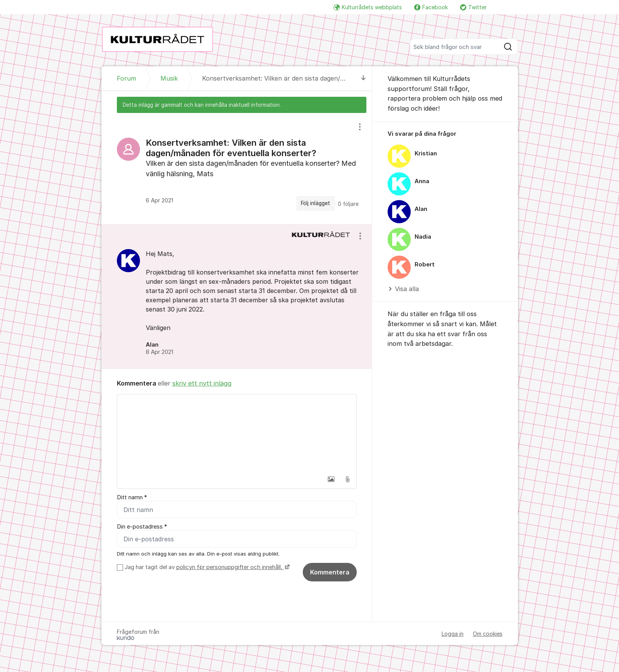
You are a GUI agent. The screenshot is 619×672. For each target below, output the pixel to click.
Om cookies (488, 634)
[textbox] (237, 433)
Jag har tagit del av (206, 567)
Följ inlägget (315, 203)
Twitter (473, 7)
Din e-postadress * (142, 527)
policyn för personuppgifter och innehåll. (230, 567)
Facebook (431, 7)
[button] (331, 479)
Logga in (453, 634)
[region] (237, 168)
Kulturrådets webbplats (368, 7)
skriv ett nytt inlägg (202, 383)
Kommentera (330, 572)
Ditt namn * (132, 497)
